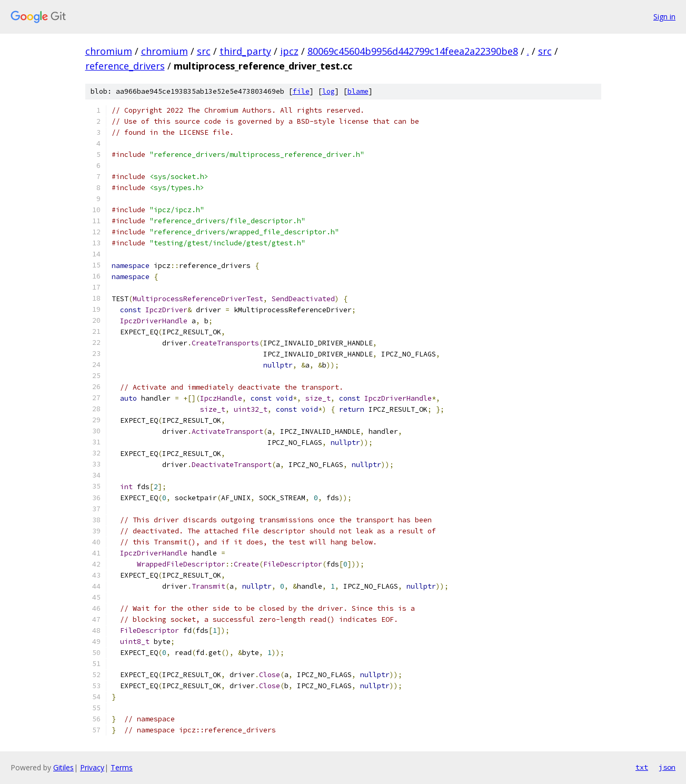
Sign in (664, 17)
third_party (245, 51)
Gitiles (63, 767)
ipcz (289, 51)
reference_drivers (125, 66)
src (204, 51)
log (329, 91)
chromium (109, 51)
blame (358, 91)
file (301, 91)
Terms (122, 767)
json (667, 767)
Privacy (92, 767)
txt (642, 767)
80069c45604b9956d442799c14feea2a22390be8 (413, 51)
